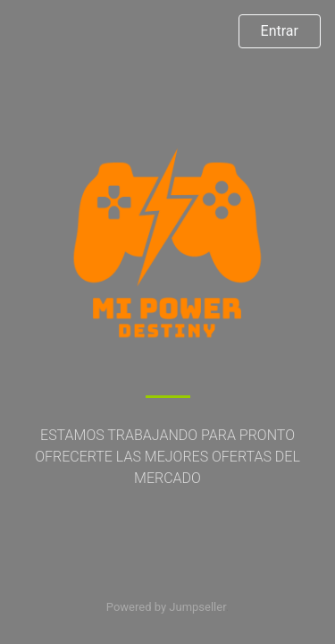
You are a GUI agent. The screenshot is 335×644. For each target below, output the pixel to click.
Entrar (280, 31)
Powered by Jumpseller (166, 607)
